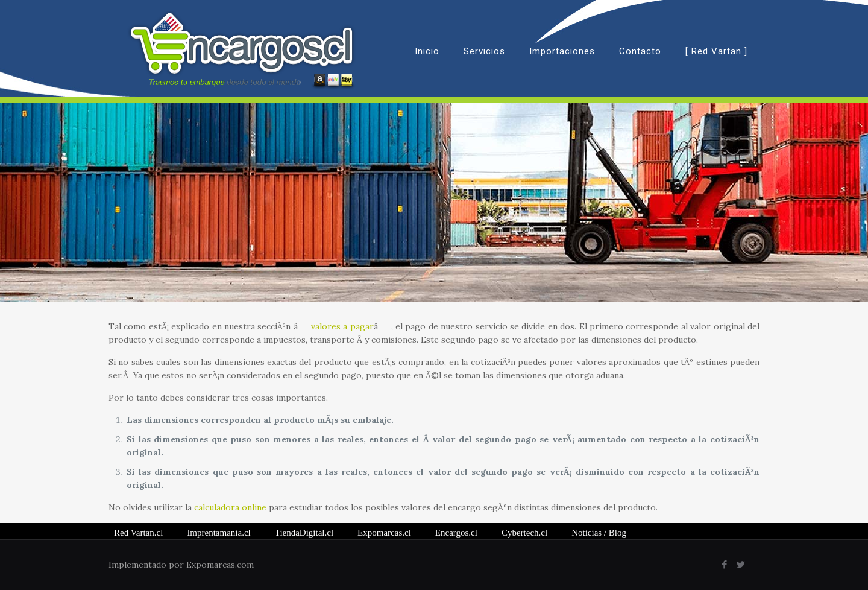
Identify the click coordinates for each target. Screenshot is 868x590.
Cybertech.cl (524, 533)
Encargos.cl (456, 533)
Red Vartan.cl (138, 533)
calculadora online (230, 507)
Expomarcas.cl (384, 533)
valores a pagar (342, 326)
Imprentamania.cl (219, 533)
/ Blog (599, 533)
